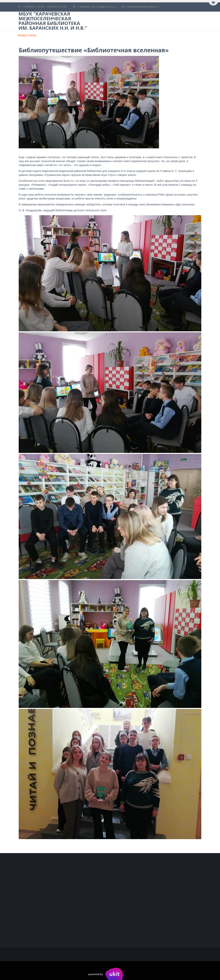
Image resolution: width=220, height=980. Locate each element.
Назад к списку (27, 35)
